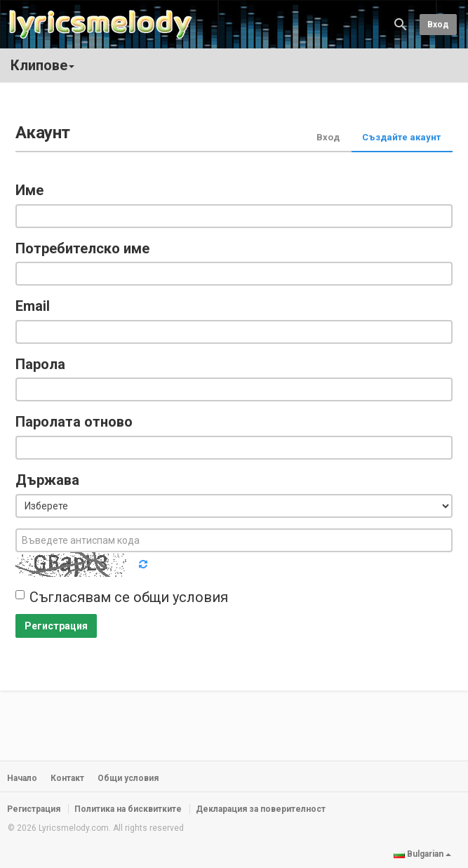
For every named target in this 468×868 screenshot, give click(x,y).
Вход (438, 25)
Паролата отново (74, 422)
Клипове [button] (42, 65)
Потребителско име (82, 248)
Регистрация (56, 626)
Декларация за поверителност (261, 809)
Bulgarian (422, 854)
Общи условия (128, 778)
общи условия (181, 597)
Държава (47, 480)
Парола (40, 364)
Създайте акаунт (401, 137)
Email (33, 306)
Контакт (67, 778)
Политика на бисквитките (128, 809)
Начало (22, 778)
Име (29, 190)
